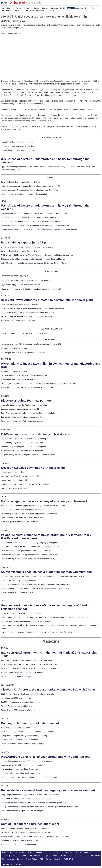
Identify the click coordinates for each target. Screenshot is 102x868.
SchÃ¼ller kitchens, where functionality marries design (22, 744)
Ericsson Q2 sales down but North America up (33, 468)
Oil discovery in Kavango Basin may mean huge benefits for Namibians (29, 514)
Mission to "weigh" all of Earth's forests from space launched (25, 828)
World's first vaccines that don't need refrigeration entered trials (26, 799)
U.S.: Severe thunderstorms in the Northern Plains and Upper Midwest (29, 217)
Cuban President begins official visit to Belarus (19, 304)
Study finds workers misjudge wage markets (18, 580)
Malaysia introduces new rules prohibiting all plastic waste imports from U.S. (31, 186)
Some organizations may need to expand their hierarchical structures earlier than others (36, 584)
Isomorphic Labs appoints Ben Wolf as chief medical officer (24, 405)
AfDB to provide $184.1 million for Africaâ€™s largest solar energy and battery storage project (38, 255)
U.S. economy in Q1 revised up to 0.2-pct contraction (22, 443)
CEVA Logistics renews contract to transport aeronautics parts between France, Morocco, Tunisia (39, 384)
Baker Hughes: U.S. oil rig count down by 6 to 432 (21, 182)
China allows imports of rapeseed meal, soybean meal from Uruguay (28, 559)
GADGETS (5, 752)
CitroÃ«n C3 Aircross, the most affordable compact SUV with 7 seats (48, 690)
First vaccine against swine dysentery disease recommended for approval (30, 547)
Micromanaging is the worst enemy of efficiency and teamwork (44, 501)
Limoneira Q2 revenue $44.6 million (15, 480)
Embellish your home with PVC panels (16, 728)
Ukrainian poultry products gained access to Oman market (24, 194)
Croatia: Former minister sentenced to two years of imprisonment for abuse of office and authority (39, 229)
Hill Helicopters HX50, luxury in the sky (16, 698)
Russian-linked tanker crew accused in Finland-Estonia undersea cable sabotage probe (35, 225)
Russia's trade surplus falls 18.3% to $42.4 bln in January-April (26, 439)
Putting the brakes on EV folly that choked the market (22, 510)
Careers (37, 8)
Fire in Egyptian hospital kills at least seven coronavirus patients (26, 280)
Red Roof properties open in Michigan (16, 677)
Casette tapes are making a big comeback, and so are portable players (29, 777)
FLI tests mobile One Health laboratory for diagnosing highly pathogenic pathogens (34, 543)
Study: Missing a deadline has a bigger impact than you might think (48, 572)
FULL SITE (68, 859)
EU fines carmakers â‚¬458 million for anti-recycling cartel (24, 613)
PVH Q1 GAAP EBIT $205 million (14, 488)
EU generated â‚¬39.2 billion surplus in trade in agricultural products (28, 455)
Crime (87, 8)
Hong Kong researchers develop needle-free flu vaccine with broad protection (31, 795)
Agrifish (70, 8)
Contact (20, 859)
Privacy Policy (31, 859)
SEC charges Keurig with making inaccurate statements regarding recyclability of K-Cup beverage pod (41, 632)
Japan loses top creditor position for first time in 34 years (23, 447)
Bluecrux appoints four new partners (26, 401)
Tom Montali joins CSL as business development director (23, 417)
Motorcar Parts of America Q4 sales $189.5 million (21, 476)
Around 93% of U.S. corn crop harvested (17, 142)
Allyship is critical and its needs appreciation (18, 592)
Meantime (40, 11)
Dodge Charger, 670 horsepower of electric (18, 710)
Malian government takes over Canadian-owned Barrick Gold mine (27, 388)
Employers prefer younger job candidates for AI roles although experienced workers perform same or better (43, 576)
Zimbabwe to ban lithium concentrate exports (19, 320)
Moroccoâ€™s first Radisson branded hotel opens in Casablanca (27, 660)
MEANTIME (6, 819)
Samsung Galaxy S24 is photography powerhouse (21, 773)
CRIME (4, 601)
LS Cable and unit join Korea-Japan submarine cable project (25, 375)
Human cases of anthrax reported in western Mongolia (22, 811)
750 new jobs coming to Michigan (14, 348)
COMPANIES (6, 359)
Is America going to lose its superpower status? (20, 522)
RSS (42, 859)
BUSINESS (5, 238)
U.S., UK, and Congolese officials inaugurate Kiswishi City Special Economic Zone (33, 263)
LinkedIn (58, 859)
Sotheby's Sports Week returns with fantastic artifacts (22, 673)
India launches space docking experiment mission (21, 840)
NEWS (4, 201)
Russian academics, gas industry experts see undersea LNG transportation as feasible (35, 836)
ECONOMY (5, 429)
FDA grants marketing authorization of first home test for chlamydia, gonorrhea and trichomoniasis (40, 807)
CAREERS (5, 396)
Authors (82, 856)
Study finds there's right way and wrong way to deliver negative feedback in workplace (35, 588)
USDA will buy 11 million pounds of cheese (18, 150)
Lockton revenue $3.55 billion (13, 472)
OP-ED (4, 497)
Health (32, 11)
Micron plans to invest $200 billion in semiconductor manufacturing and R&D (31, 289)
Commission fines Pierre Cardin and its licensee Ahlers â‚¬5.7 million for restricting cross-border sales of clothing (45, 617)
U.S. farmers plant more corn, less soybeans (19, 146)
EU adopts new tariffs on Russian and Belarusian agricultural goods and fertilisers (33, 308)
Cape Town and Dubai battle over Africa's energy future (23, 518)
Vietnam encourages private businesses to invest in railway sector (27, 247)
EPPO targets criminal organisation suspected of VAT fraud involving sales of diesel (34, 213)
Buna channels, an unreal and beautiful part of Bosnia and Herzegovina (29, 664)
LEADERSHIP (6, 567)
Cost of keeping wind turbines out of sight (30, 824)
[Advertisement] (19, 50)
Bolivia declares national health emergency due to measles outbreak (48, 790)
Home (4, 852)
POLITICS (5, 295)
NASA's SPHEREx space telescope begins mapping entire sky (26, 832)
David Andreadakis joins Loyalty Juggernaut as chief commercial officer (29, 413)
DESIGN (4, 718)
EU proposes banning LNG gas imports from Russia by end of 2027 (28, 312)
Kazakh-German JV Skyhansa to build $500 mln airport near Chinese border (31, 190)
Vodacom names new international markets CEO (20, 409)
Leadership (79, 8)
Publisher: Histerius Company (13, 864)
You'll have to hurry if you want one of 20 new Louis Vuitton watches (28, 732)
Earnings (54, 8)
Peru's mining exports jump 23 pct (25, 242)
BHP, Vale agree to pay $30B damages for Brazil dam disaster (25, 621)
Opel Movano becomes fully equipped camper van (21, 702)
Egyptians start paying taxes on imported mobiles (20, 285)
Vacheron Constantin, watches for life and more (20, 740)
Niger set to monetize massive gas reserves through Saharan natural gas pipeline (33, 506)
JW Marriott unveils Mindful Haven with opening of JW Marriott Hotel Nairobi (31, 668)
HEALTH (4, 786)
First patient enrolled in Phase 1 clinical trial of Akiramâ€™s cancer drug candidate (34, 803)
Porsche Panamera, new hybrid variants (17, 706)
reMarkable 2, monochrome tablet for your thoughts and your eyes (27, 761)
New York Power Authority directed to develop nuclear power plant (47, 300)
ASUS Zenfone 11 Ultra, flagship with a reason (19, 769)
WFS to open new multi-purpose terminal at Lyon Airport (23, 353)
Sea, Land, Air (7, 11)
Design (17, 11)
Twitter (49, 859)
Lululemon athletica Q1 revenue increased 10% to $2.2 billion (25, 484)
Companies (28, 8)
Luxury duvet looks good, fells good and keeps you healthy (24, 736)
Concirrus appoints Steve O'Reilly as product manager (22, 421)
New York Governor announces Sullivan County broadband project (27, 316)
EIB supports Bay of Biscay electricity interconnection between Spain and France (33, 259)
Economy (46, 8)
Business (11, 8)
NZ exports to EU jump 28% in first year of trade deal (22, 451)
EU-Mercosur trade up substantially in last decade (35, 434)
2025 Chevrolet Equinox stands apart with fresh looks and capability (28, 694)
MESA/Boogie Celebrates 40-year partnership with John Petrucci (46, 757)
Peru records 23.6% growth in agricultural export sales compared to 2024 (30, 555)
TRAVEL (4, 648)
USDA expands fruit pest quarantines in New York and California (26, 551)
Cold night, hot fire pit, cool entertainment (30, 723)
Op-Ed (62, 8)
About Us (10, 859)
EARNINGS (6, 463)
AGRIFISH (5, 530)
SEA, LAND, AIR (7, 685)
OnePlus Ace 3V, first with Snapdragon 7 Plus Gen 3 (22, 765)
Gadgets (24, 11)
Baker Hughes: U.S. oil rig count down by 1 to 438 (21, 251)
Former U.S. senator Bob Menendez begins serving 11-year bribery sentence (31, 221)
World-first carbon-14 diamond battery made (18, 844)
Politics (19, 8)
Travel (94, 8)
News (3, 8)
